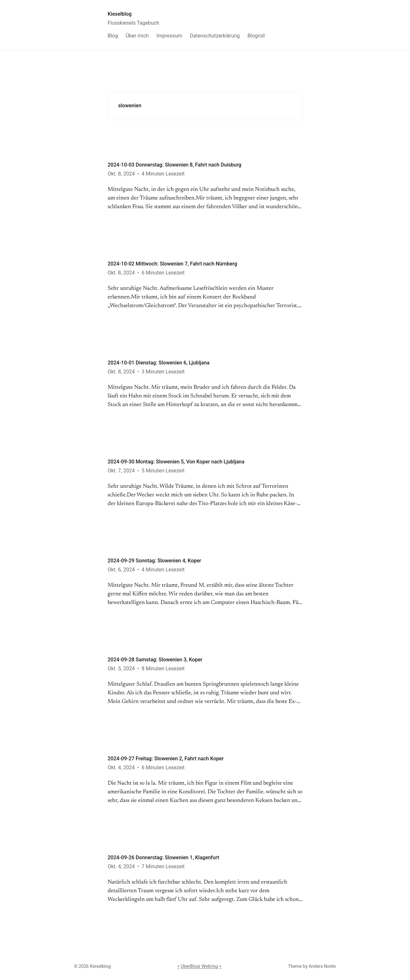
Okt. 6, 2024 (121, 570)
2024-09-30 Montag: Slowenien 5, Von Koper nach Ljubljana (176, 462)
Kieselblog (120, 14)
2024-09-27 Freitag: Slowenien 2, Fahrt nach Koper (166, 759)
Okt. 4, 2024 (121, 768)
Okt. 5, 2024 (121, 669)
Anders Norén (322, 966)
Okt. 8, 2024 (121, 174)
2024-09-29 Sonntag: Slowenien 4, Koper (154, 561)
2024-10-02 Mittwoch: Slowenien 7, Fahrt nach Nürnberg (172, 264)
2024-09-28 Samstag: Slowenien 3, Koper (155, 660)
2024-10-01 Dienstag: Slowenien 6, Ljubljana (159, 363)
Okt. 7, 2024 (121, 471)
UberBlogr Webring (199, 966)
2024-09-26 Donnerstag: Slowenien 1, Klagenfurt (163, 857)
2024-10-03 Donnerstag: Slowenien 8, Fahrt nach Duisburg (174, 165)
